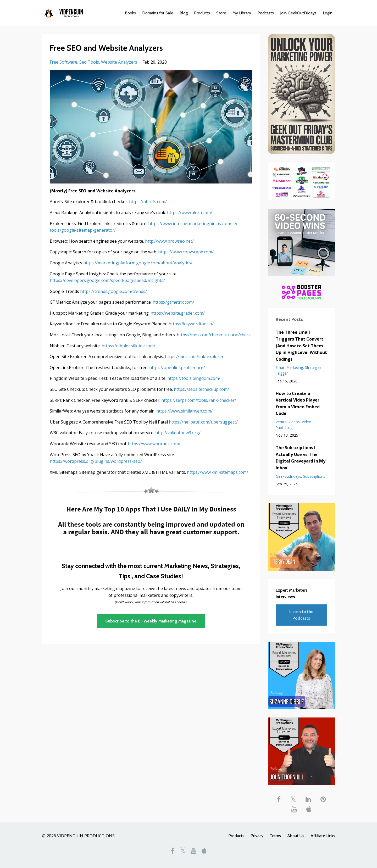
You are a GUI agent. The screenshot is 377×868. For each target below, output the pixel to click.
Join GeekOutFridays (298, 13)
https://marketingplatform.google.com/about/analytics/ (138, 263)
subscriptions (314, 476)
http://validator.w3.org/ (178, 433)
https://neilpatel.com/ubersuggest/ (203, 422)
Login (328, 13)
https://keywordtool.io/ (191, 324)
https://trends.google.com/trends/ (113, 291)
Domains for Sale (158, 13)
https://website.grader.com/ (178, 313)
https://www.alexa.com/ (190, 213)
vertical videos (288, 422)
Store (221, 13)
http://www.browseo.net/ (169, 241)
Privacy (257, 836)
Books (130, 13)
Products (202, 13)
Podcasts (266, 13)
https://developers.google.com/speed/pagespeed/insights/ (107, 280)
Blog (184, 13)
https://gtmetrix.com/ (173, 302)
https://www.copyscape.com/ (186, 252)
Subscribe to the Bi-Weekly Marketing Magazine (151, 621)
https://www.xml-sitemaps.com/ (218, 472)
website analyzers (119, 62)
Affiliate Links (323, 836)
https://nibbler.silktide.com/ (128, 346)
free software (63, 62)
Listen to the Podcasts (301, 615)
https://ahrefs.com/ (148, 202)
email (280, 367)
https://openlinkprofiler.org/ (177, 368)
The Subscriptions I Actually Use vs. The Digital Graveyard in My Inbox (301, 458)
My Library (242, 13)
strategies (313, 367)
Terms (275, 836)
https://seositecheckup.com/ (201, 389)
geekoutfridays (288, 476)
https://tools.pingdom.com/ (194, 378)
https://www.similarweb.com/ (184, 411)
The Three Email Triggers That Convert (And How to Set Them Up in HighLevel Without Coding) (301, 346)
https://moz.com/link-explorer (194, 357)
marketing (295, 367)
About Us (296, 836)
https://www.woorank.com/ (154, 444)
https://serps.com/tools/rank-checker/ (199, 400)
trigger (282, 373)
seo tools (89, 62)
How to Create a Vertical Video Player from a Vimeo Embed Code (298, 404)
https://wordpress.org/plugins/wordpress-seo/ (96, 461)
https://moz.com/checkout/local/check (214, 335)
